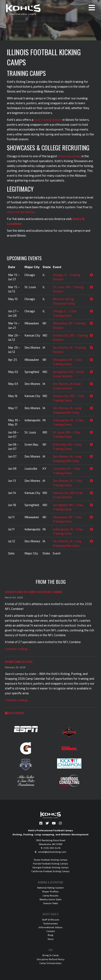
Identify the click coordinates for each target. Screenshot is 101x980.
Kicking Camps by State (19, 662)
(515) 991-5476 (52, 848)
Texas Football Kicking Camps (50, 860)
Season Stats (51, 903)
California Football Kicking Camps (50, 871)
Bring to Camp (51, 955)
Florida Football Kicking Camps (50, 863)
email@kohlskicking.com (52, 852)
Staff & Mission (51, 919)
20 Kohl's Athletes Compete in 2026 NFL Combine (33, 592)
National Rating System (50, 888)
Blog (50, 935)
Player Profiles (50, 891)
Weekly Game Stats (50, 899)
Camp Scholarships (50, 963)
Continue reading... (17, 649)
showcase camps (69, 156)
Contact (51, 931)
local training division (48, 120)
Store (51, 939)
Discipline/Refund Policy (51, 959)
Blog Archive (15, 713)
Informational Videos (51, 927)
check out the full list (21, 212)
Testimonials (50, 923)
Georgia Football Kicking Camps (50, 867)
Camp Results (51, 895)
